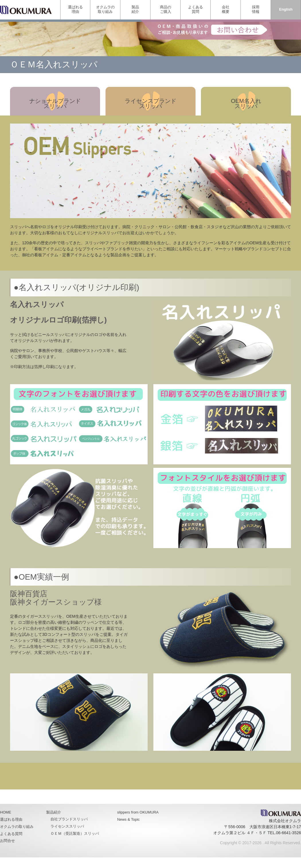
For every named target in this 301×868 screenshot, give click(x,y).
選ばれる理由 (75, 9)
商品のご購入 (166, 9)
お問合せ (7, 841)
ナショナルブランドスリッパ (55, 103)
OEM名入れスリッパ (246, 103)
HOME (6, 812)
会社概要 (226, 9)
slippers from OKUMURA (138, 812)
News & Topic (129, 819)
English (286, 9)
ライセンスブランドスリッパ (150, 103)
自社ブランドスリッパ (69, 819)
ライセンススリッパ (67, 826)
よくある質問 (196, 9)
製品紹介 (135, 9)
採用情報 (256, 9)
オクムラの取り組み (105, 9)
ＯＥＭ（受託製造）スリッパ (75, 833)
